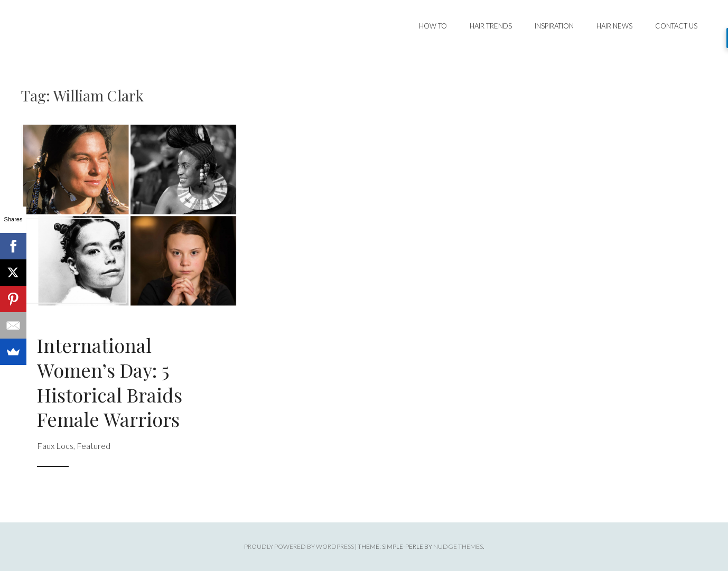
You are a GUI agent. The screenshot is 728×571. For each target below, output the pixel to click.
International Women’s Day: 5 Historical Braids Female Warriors (110, 382)
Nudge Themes (458, 546)
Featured (94, 446)
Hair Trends (491, 26)
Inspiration (554, 26)
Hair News (614, 26)
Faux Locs (55, 446)
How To (433, 26)
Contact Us (676, 26)
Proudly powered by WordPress (299, 546)
